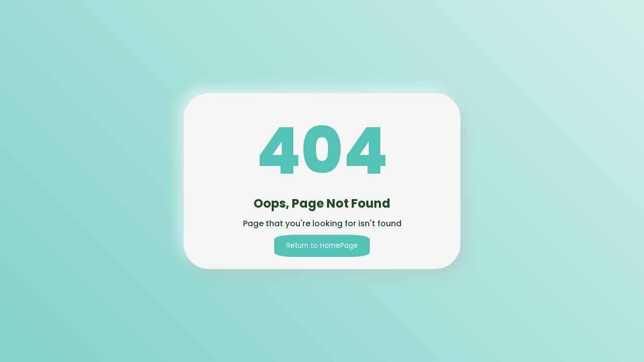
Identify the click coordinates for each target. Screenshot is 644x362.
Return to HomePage (322, 246)
